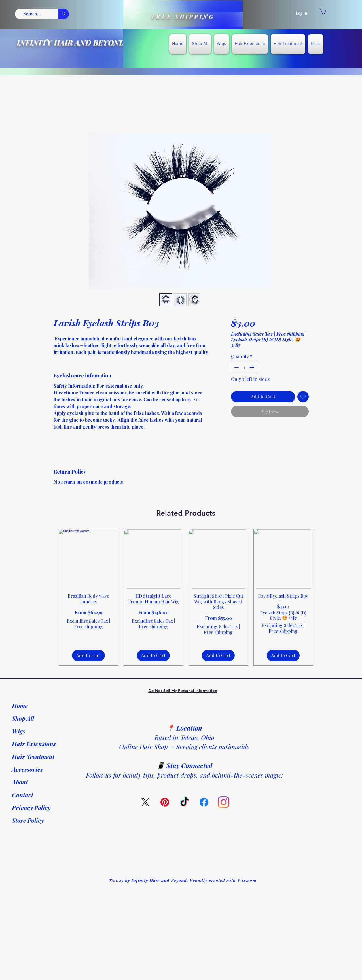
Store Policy (28, 820)
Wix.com (247, 880)
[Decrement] (236, 367)
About (20, 782)
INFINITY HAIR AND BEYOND (71, 42)
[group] (186, 597)
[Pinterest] (165, 802)
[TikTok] (184, 802)
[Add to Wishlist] (303, 397)
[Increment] (252, 367)
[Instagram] (224, 802)
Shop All (23, 718)
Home (20, 705)
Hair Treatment (33, 756)
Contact (23, 795)
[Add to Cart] (88, 656)
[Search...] (32, 14)
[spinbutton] (244, 367)
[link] (323, 11)
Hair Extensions (34, 744)
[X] (145, 802)
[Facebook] (204, 802)
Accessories (27, 769)
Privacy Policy (31, 807)
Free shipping (290, 334)
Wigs (19, 731)
